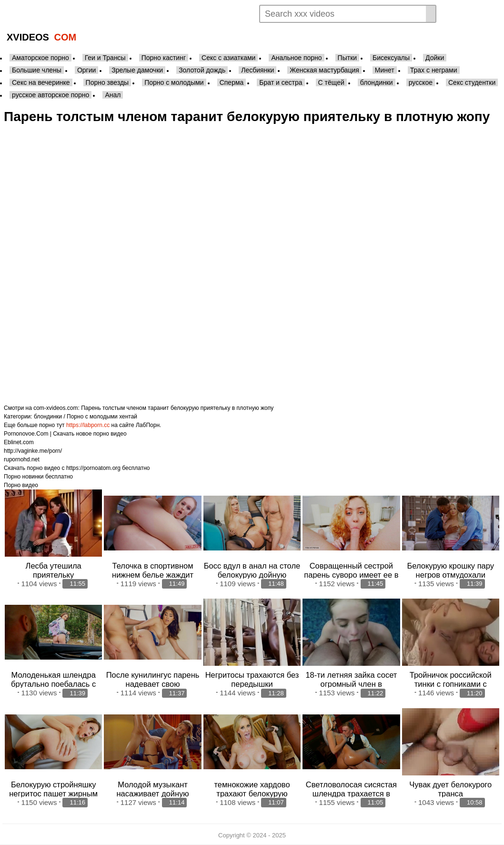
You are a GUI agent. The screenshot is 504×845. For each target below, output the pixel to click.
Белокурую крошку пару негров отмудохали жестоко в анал (451, 575)
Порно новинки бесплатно (38, 477)
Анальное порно (296, 58)
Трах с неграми (434, 70)
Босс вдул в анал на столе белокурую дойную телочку (252, 575)
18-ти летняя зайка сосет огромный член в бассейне (351, 684)
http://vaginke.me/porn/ (33, 451)
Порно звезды (107, 82)
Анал (113, 95)
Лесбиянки (257, 70)
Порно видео (21, 485)
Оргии (86, 70)
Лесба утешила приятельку (54, 570)
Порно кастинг (164, 58)
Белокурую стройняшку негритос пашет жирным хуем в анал (53, 794)
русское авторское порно (50, 95)
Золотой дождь (202, 70)
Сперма (232, 82)
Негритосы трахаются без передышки (252, 679)
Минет (385, 70)
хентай (128, 417)
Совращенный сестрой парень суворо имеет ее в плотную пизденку (351, 575)
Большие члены (37, 70)
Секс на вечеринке (41, 82)
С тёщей (331, 82)
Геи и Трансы (105, 58)
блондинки (377, 82)
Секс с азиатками (228, 58)
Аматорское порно (40, 58)
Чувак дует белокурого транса (450, 789)
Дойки (435, 58)
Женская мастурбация (324, 70)
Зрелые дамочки (137, 70)
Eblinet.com (19, 442)
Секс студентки (472, 82)
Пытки (347, 58)
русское (421, 82)
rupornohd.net (22, 459)
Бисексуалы (391, 58)
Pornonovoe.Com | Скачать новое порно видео (65, 434)
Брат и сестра (281, 82)
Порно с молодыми (174, 82)
